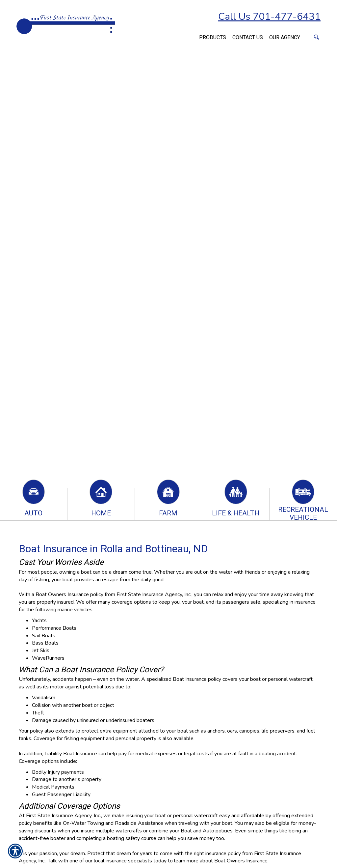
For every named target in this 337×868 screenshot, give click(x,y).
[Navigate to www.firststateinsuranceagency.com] (193, 34)
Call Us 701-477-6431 (269, 17)
